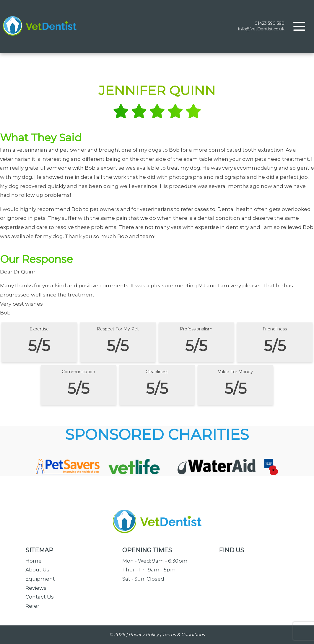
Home (34, 561)
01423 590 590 (270, 23)
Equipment (40, 579)
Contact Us (40, 597)
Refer (32, 606)
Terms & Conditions (183, 634)
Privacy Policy (144, 634)
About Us (37, 570)
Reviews (36, 588)
